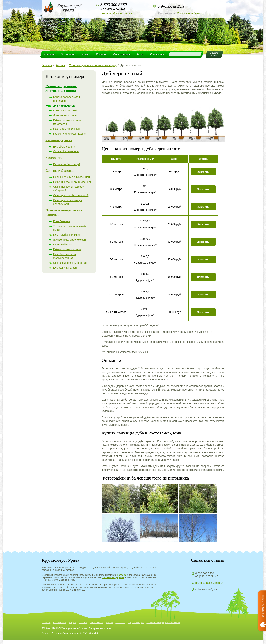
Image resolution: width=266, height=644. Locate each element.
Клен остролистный (65, 110)
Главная (50, 54)
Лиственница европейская (69, 240)
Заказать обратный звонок (116, 13)
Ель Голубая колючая (67, 235)
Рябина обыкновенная (67, 249)
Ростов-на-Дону (189, 13)
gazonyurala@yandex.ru (210, 583)
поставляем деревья (113, 577)
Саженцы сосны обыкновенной (72, 182)
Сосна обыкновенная (66, 151)
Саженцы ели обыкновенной (71, 195)
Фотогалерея (122, 54)
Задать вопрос (136, 623)
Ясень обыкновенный (67, 129)
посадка (122, 575)
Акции (140, 54)
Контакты (157, 54)
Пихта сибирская (64, 245)
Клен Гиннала (62, 221)
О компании (68, 54)
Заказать (203, 172)
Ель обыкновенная (65, 147)
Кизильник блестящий (67, 164)
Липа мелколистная (65, 115)
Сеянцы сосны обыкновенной (71, 177)
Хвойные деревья (59, 140)
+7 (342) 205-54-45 (113, 9)
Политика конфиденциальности (163, 623)
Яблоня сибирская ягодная (70, 134)
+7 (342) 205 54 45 (207, 576)
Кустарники (54, 158)
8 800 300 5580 (114, 5)
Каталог (102, 54)
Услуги (86, 54)
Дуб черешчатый (64, 106)
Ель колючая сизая (65, 268)
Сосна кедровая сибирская (70, 263)
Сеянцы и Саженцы (60, 171)
